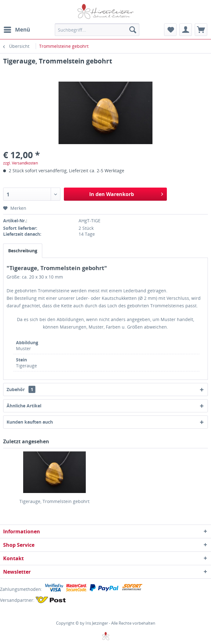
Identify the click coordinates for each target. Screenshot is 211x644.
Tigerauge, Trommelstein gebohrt (54, 501)
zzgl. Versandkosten (21, 163)
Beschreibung (23, 251)
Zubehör (21, 389)
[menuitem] (17, 30)
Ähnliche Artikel (24, 406)
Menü (17, 29)
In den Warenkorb (126, 193)
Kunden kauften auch (30, 422)
